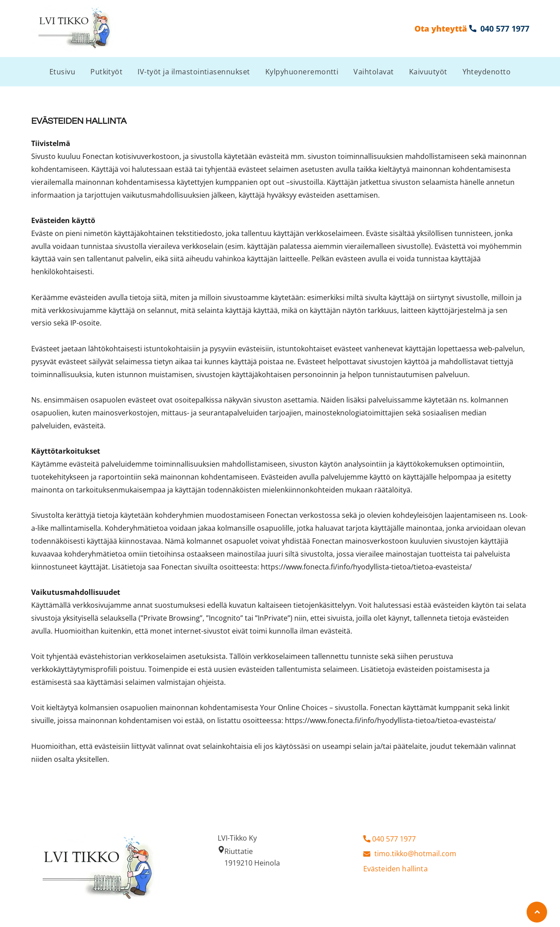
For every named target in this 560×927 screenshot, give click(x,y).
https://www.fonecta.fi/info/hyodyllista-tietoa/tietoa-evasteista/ (366, 567)
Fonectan (98, 156)
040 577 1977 (394, 839)
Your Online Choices (294, 707)
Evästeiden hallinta (396, 869)
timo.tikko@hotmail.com (415, 854)
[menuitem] (62, 72)
